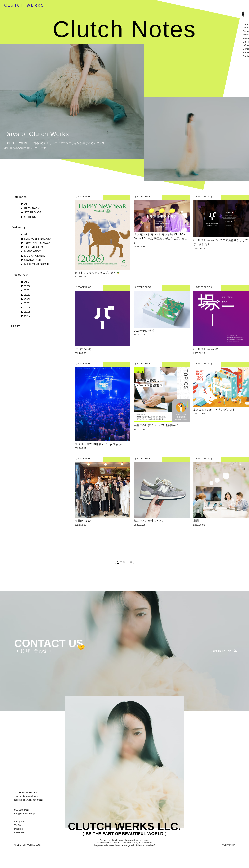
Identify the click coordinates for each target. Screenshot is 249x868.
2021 (27, 299)
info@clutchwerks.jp (25, 813)
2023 (27, 290)
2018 (27, 312)
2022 (27, 295)
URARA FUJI (32, 260)
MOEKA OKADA (34, 256)
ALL (27, 204)
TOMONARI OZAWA (37, 243)
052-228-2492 (22, 810)
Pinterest (19, 829)
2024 (27, 286)
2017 (27, 316)
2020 (27, 303)
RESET (15, 326)
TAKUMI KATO (33, 247)
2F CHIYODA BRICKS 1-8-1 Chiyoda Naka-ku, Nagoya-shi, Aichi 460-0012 (28, 796)
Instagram (19, 821)
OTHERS (30, 217)
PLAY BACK (32, 208)
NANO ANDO (33, 251)
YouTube (19, 825)
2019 (27, 307)
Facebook (19, 833)
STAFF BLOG (33, 212)
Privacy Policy (228, 845)
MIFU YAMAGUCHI (38, 264)
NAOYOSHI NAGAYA (38, 239)
